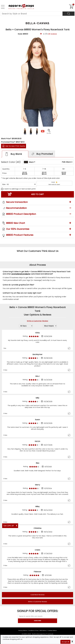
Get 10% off (9, 526)
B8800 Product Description (21, 214)
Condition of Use (33, 630)
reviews (52, 34)
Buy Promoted (42, 154)
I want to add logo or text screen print (18, 189)
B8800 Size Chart (16, 223)
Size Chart (49, 133)
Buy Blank (13, 154)
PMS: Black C (67, 162)
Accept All (65, 642)
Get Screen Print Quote (15, 146)
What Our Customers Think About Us (38, 251)
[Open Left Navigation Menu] (3, 7)
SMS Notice (43, 630)
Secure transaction (17, 202)
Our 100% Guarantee (18, 229)
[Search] (68, 14)
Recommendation (16, 208)
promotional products (21, 274)
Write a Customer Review (37, 321)
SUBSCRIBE (37, 621)
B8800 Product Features (20, 235)
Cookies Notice (52, 630)
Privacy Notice (23, 630)
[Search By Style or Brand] (32, 14)
